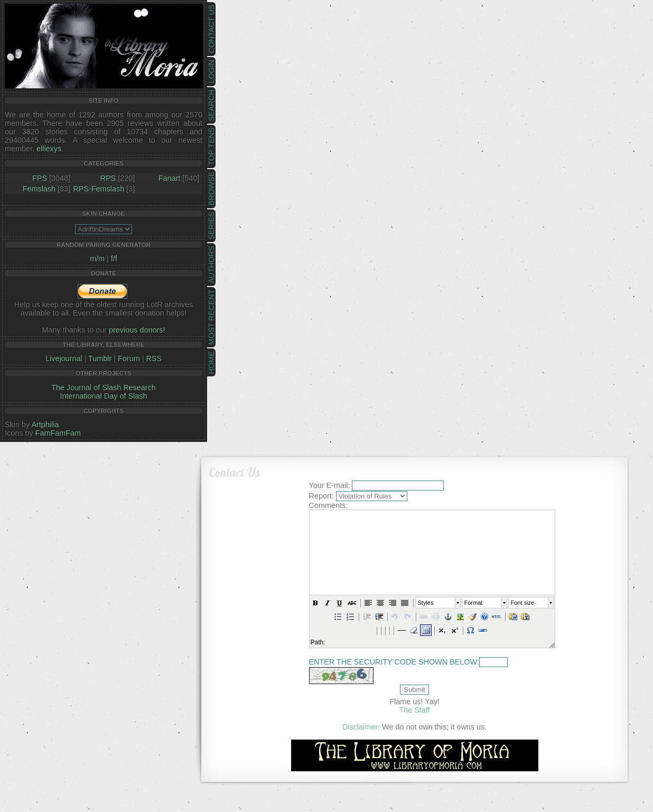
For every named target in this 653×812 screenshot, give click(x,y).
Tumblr (100, 358)
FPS (40, 178)
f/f (114, 259)
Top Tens (211, 147)
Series (211, 226)
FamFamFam (58, 433)
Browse (211, 189)
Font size (522, 603)
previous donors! (137, 330)
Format (473, 603)
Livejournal (64, 358)
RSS (154, 358)
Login (211, 72)
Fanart (170, 178)
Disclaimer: (361, 727)
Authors (211, 264)
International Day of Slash (104, 396)
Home (211, 362)
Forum (129, 358)
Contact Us (211, 29)
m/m (97, 259)
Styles (425, 603)
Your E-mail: (330, 485)
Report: (321, 496)
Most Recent (211, 317)
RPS (108, 178)
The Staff (414, 710)
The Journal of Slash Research (104, 387)
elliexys (49, 149)
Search (211, 106)
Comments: (329, 505)
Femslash (39, 189)
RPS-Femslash (99, 189)
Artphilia (45, 425)
